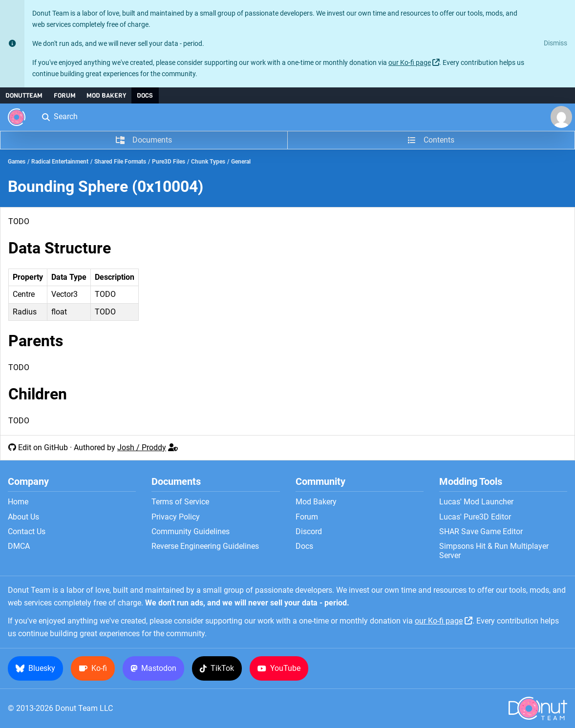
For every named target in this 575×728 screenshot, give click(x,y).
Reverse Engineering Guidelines (205, 546)
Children (38, 394)
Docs (145, 95)
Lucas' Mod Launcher (476, 502)
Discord (309, 532)
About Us (23, 517)
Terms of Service (180, 502)
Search (59, 116)
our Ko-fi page (410, 63)
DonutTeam (24, 95)
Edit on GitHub (43, 447)
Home (18, 502)
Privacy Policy (176, 517)
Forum (65, 95)
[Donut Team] (17, 117)
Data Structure (60, 248)
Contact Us (27, 532)
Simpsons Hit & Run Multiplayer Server (494, 551)
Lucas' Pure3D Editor (475, 517)
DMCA (19, 546)
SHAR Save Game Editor (481, 532)
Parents (36, 341)
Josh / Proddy (142, 447)
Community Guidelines (191, 532)
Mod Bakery (106, 95)
